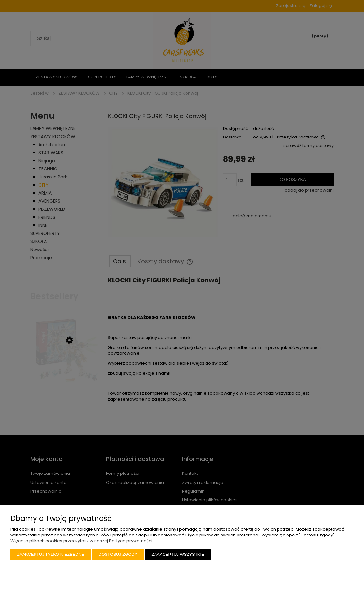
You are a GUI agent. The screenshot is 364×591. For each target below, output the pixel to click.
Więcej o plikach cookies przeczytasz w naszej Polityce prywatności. (82, 541)
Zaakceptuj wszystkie (178, 554)
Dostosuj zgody (118, 554)
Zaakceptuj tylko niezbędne (51, 554)
